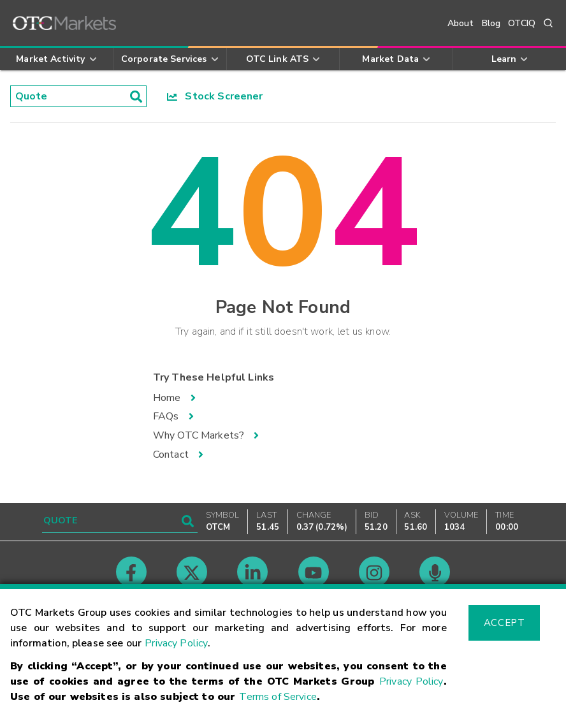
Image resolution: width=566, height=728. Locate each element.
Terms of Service (278, 697)
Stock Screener (215, 96)
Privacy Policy (176, 643)
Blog (491, 23)
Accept (504, 623)
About (461, 23)
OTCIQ (522, 23)
